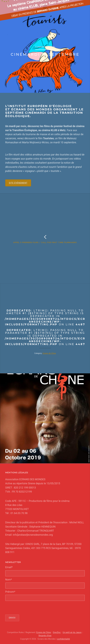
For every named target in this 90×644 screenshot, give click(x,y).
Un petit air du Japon (72, 632)
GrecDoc (57, 632)
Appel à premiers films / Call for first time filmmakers (45, 242)
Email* (9, 567)
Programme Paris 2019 (45, 422)
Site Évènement (18, 183)
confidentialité (64, 639)
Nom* (9, 580)
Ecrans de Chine (49, 353)
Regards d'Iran (45, 636)
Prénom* (10, 592)
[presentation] (27, 608)
